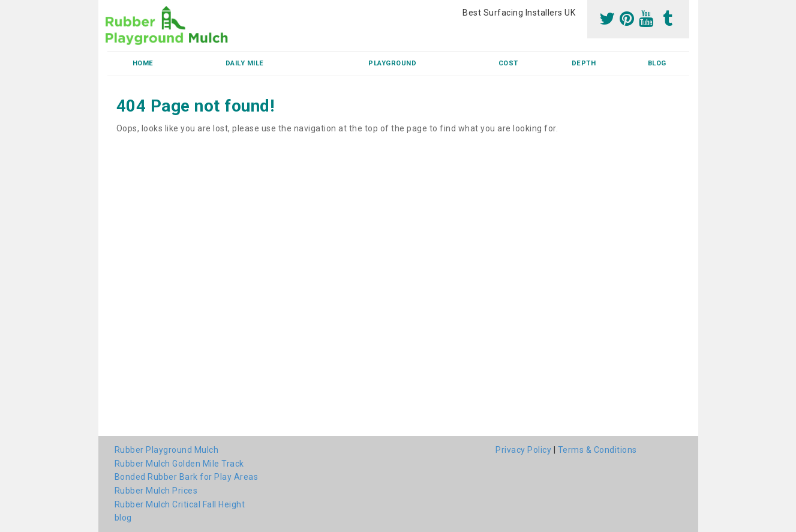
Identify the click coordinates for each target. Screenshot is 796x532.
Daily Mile (245, 63)
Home (143, 63)
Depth (584, 63)
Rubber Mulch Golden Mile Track (179, 464)
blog (657, 63)
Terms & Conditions (597, 450)
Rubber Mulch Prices (156, 491)
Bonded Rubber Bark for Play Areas (187, 477)
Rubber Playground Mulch (167, 450)
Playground (392, 63)
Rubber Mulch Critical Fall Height (180, 504)
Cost (508, 63)
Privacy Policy (523, 450)
